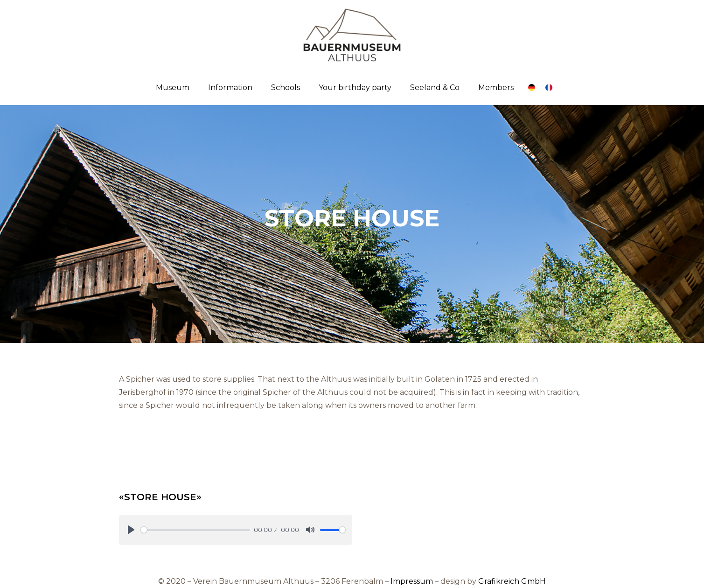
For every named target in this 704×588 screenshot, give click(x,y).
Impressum (412, 581)
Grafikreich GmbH (512, 581)
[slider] (196, 530)
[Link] (532, 87)
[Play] (131, 530)
